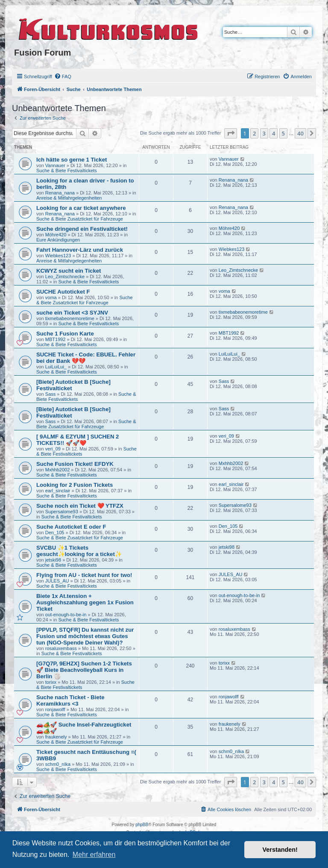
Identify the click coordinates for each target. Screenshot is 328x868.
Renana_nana (60, 193)
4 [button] (274, 133)
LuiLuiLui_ (56, 367)
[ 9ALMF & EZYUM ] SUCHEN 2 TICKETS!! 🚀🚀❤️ (78, 440)
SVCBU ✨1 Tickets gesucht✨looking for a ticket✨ (79, 551)
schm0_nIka (58, 764)
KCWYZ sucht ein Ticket (69, 271)
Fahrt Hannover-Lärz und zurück (80, 250)
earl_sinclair (58, 491)
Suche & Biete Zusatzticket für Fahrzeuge (80, 219)
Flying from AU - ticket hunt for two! (84, 575)
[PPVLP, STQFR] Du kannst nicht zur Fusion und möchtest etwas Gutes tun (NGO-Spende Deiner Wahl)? (85, 636)
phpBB (142, 825)
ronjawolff (55, 709)
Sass (50, 394)
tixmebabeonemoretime (70, 318)
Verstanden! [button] (280, 850)
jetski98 (53, 560)
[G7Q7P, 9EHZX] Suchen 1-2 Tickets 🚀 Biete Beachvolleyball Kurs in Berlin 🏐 (84, 670)
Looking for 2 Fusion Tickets (75, 485)
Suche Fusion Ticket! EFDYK (75, 464)
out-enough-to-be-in (66, 615)
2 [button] (254, 133)
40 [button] (300, 133)
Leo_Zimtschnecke (65, 277)
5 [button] (283, 133)
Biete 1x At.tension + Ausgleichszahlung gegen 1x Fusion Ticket (85, 602)
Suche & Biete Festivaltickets (67, 171)
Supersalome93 (62, 512)
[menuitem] (63, 77)
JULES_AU (57, 581)
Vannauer (55, 165)
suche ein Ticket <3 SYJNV (72, 313)
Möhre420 (56, 235)
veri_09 (53, 449)
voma (51, 297)
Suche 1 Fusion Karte (65, 334)
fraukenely (56, 737)
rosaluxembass (61, 648)
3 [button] (264, 133)
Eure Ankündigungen (58, 240)
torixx (51, 682)
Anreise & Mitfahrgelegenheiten (69, 198)
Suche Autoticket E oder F (71, 527)
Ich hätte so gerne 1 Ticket (72, 160)
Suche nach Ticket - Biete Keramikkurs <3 (70, 700)
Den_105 (55, 533)
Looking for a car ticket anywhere (81, 208)
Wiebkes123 (58, 256)
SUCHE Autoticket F (63, 292)
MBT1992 (56, 339)
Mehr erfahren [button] (94, 855)
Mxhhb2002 (58, 470)
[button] (231, 133)
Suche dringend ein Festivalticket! (82, 229)
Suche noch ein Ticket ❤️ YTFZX (80, 506)
